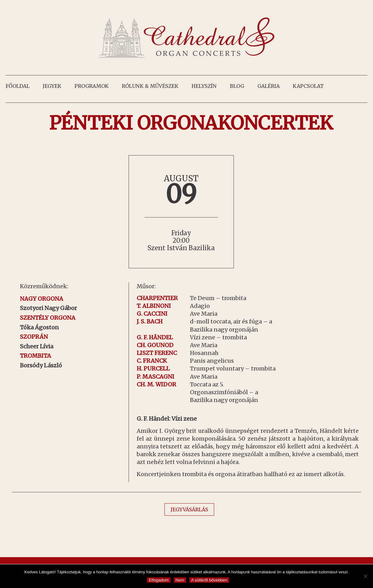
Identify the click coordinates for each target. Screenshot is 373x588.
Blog (237, 86)
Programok (92, 86)
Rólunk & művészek (150, 86)
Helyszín (204, 86)
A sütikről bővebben (209, 580)
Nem (180, 580)
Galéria (269, 86)
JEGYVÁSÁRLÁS (189, 509)
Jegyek (52, 86)
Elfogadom (159, 580)
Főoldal (18, 86)
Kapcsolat (308, 86)
